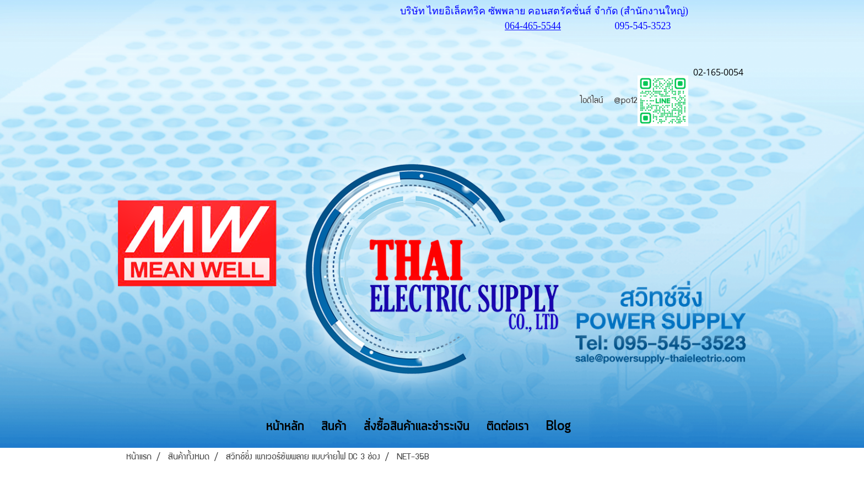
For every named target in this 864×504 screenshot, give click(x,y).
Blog (558, 427)
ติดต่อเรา (508, 427)
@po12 (651, 101)
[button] (596, 426)
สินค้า (334, 427)
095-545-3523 (643, 26)
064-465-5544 (533, 26)
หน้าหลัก (285, 427)
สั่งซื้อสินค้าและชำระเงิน (417, 427)
